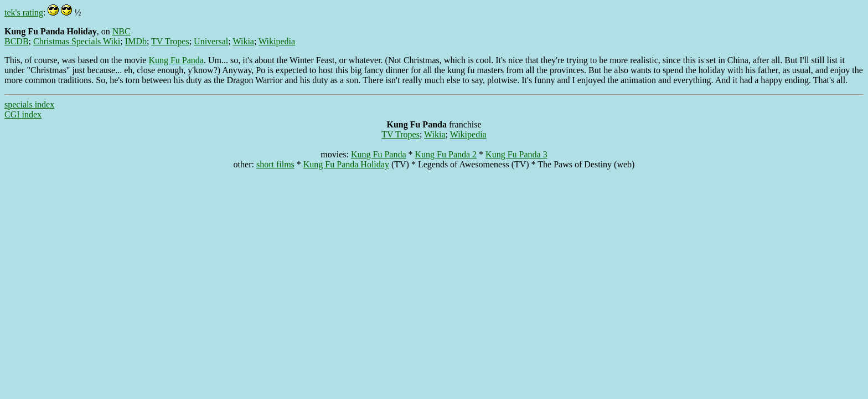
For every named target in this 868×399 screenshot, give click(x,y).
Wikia (243, 41)
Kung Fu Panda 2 (446, 154)
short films (275, 164)
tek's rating (24, 12)
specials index (29, 104)
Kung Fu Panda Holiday (346, 164)
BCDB (17, 41)
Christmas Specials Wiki (77, 41)
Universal (211, 41)
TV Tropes (170, 41)
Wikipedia (277, 41)
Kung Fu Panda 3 (516, 154)
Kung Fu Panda (176, 60)
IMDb (136, 41)
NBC (122, 31)
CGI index (23, 114)
